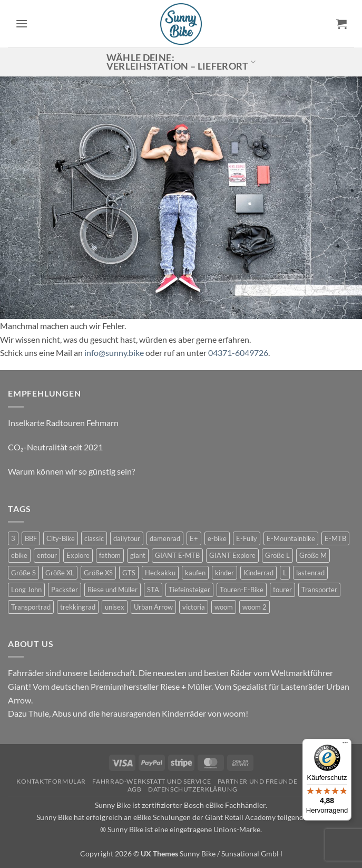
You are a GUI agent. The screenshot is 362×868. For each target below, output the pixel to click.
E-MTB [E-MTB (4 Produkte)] (335, 538)
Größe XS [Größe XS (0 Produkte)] (98, 573)
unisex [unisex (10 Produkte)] (115, 607)
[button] (22, 23)
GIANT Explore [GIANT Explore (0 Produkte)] (232, 555)
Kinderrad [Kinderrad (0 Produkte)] (258, 573)
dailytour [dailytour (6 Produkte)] (127, 538)
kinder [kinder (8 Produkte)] (224, 573)
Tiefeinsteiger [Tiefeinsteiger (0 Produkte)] (189, 590)
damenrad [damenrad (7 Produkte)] (165, 538)
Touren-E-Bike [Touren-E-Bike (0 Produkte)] (242, 590)
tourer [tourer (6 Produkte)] (282, 590)
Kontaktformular (51, 781)
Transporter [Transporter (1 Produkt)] (319, 590)
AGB (135, 789)
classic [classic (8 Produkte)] (94, 538)
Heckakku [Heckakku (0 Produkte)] (160, 573)
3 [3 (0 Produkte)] (13, 538)
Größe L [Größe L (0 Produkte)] (277, 555)
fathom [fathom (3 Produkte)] (110, 555)
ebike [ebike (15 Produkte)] (19, 555)
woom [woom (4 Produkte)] (224, 607)
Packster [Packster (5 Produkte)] (65, 590)
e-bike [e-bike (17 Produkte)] (217, 538)
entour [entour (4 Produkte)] (47, 555)
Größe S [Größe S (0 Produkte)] (23, 573)
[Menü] (345, 745)
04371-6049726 (238, 353)
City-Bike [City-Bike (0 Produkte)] (61, 538)
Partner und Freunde (258, 781)
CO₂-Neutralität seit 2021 (55, 447)
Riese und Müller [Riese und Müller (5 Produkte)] (112, 590)
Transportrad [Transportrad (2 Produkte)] (31, 607)
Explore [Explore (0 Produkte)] (78, 555)
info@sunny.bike (114, 353)
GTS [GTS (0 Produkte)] (129, 573)
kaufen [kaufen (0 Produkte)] (195, 573)
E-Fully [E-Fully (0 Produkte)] (247, 538)
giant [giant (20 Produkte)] (138, 555)
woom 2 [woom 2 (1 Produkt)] (255, 607)
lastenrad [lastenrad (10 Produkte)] (310, 573)
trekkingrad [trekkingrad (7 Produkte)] (78, 607)
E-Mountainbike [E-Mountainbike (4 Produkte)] (291, 538)
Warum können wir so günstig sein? (71, 471)
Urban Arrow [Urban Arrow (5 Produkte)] (153, 607)
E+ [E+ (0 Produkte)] (194, 538)
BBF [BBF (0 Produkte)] (31, 538)
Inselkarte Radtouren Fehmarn (63, 423)
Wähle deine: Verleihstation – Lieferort (181, 62)
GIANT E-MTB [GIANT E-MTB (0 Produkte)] (177, 555)
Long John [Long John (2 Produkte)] (26, 590)
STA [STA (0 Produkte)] (153, 590)
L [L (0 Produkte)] (285, 573)
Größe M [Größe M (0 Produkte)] (313, 555)
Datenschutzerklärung (193, 789)
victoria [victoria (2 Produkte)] (194, 607)
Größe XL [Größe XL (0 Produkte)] (60, 573)
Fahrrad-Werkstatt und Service (151, 781)
